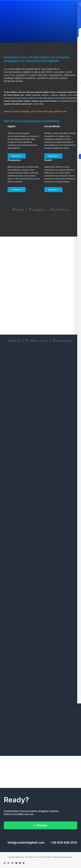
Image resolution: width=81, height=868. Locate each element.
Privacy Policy (58, 857)
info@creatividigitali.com (26, 843)
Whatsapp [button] (41, 825)
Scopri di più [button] (17, 156)
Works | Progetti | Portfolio (40, 210)
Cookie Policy (68, 857)
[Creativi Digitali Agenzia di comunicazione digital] (40, 5)
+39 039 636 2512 (64, 843)
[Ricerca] (70, 6)
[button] (76, 6)
